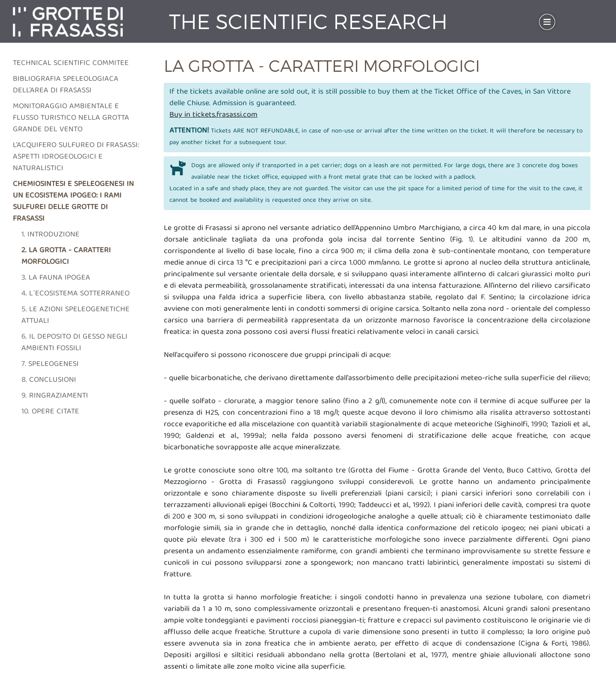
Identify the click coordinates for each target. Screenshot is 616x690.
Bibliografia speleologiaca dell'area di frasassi (66, 85)
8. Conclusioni (49, 380)
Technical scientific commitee (71, 63)
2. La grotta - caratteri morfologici (66, 257)
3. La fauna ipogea (56, 278)
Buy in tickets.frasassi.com (213, 115)
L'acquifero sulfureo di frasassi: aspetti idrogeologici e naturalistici (76, 157)
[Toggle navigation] (547, 22)
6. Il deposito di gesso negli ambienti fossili (74, 343)
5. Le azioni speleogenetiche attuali (76, 316)
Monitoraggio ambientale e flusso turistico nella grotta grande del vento (71, 118)
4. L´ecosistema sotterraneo (76, 294)
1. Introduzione (50, 235)
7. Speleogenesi (50, 364)
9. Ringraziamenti (55, 396)
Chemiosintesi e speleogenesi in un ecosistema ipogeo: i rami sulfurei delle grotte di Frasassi (73, 202)
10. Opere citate (50, 412)
